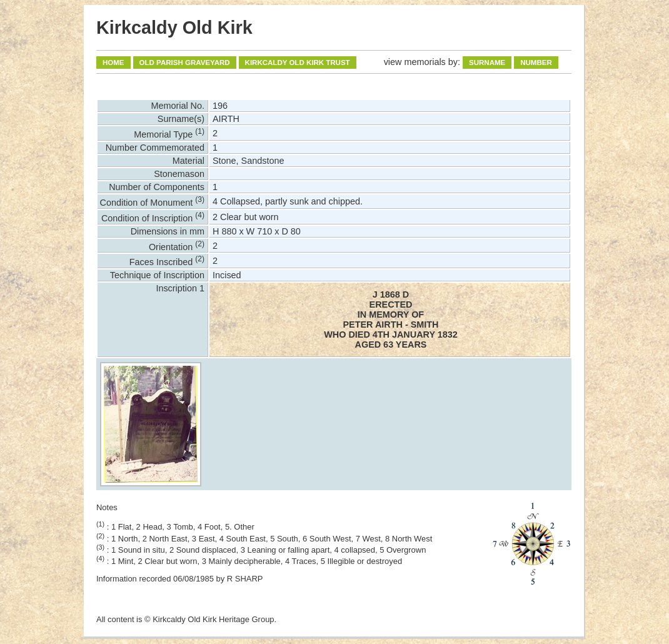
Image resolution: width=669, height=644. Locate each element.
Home (113, 63)
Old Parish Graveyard (185, 63)
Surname (487, 63)
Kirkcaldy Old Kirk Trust (298, 63)
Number (536, 63)
